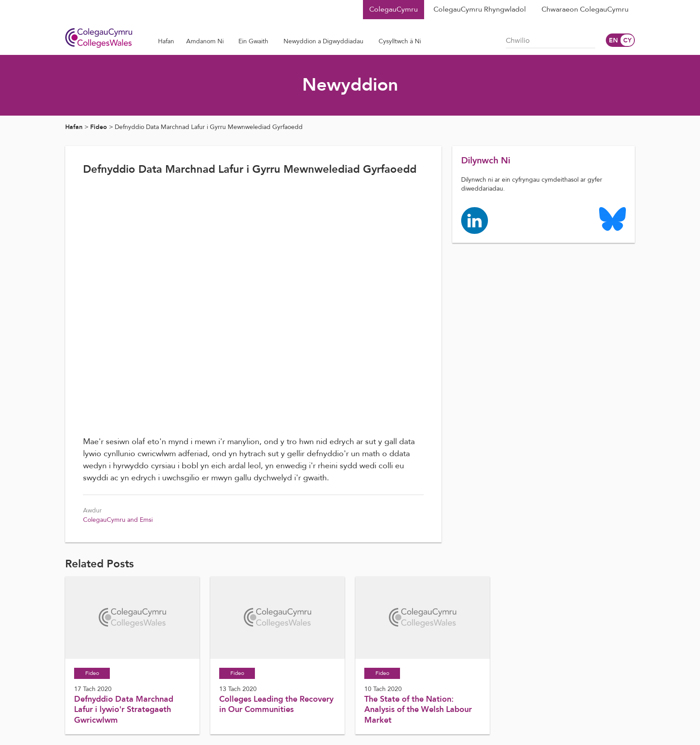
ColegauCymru (394, 9)
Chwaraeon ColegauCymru (585, 9)
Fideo (99, 127)
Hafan (74, 127)
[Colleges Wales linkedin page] (475, 220)
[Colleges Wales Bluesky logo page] (612, 219)
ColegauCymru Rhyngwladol (480, 9)
